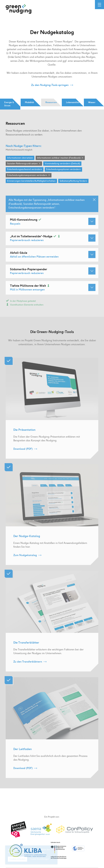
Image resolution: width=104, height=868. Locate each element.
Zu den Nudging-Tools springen (50, 85)
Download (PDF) (23, 453)
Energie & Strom (9, 104)
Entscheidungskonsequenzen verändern (27, 175)
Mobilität (29, 102)
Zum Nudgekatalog (25, 559)
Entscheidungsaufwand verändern (25, 169)
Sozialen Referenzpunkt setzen (22, 164)
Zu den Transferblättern (28, 666)
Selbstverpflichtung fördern (73, 181)
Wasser (92, 102)
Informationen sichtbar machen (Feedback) (59, 158)
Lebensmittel (73, 102)
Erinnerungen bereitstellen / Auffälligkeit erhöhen (31, 181)
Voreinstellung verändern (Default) (62, 164)
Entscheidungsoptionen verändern (63, 169)
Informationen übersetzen (20, 158)
